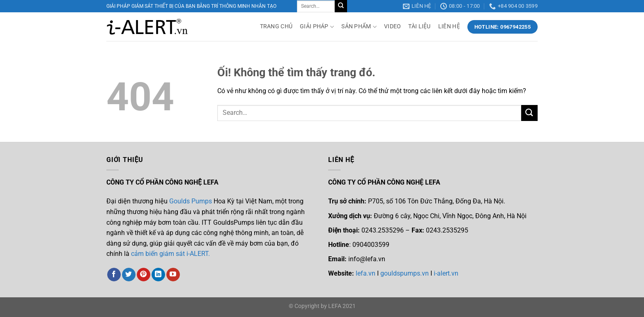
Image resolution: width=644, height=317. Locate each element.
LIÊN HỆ (449, 26)
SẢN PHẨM (359, 27)
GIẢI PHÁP (317, 27)
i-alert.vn (445, 273)
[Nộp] (341, 6)
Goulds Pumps (191, 201)
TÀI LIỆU (419, 26)
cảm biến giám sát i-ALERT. (170, 254)
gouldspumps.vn (405, 273)
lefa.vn (366, 273)
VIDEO (392, 26)
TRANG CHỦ (276, 26)
